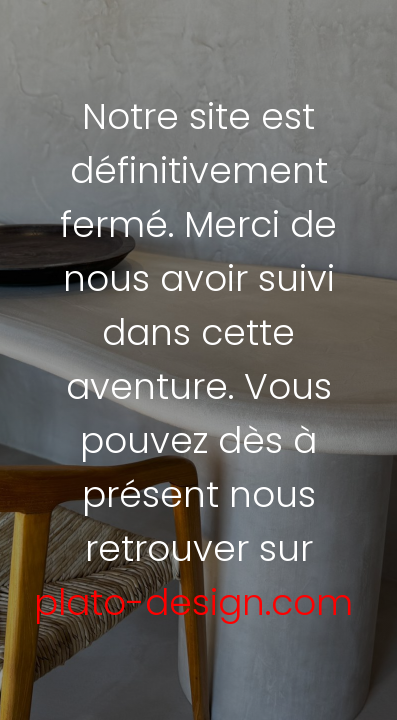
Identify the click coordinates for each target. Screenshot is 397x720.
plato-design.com (193, 602)
